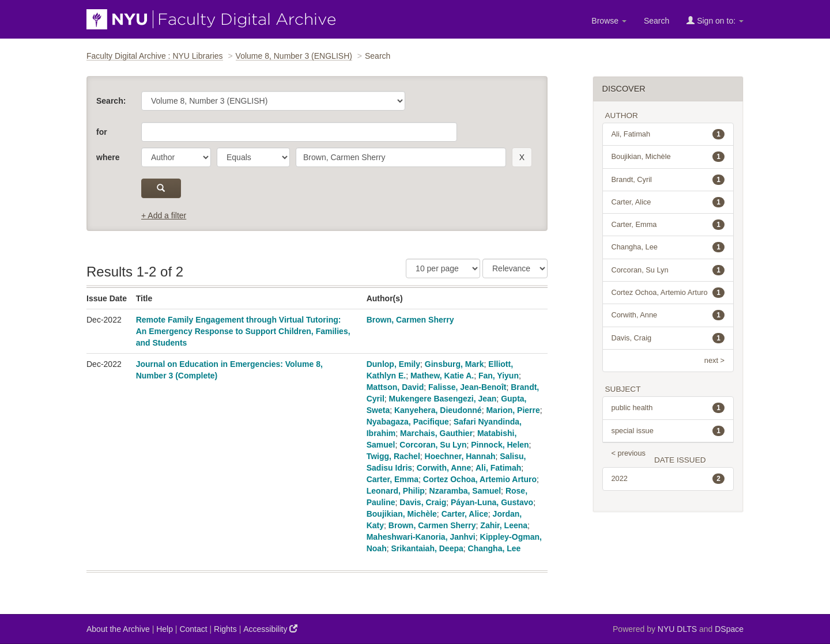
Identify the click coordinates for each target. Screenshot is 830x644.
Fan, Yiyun (499, 376)
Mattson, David (395, 387)
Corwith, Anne (444, 468)
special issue (668, 431)
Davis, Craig (423, 502)
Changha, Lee (495, 548)
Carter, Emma (393, 479)
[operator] (253, 157)
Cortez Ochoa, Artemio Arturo (480, 479)
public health (668, 408)
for (102, 132)
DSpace (729, 629)
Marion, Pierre (513, 410)
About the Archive (118, 629)
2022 (668, 479)
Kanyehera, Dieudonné (438, 410)
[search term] (401, 157)
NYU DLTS (677, 629)
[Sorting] (515, 268)
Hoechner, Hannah (460, 456)
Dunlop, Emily (393, 364)
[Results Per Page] (443, 268)
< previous (629, 453)
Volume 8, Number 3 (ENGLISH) (294, 56)
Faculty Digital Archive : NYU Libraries (155, 56)
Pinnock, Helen (500, 445)
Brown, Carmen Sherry (410, 320)
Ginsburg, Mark (454, 364)
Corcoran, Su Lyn (433, 445)
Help (165, 629)
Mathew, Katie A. (442, 376)
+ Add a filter (164, 215)
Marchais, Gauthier (436, 433)
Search (657, 21)
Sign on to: (715, 20)
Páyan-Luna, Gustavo (492, 502)
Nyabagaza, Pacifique (408, 422)
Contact (193, 629)
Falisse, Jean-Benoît (467, 387)
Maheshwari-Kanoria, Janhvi (421, 537)
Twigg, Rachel (393, 456)
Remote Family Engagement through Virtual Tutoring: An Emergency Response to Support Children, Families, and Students (243, 331)
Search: (111, 101)
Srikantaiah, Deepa (427, 548)
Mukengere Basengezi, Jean (443, 399)
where (108, 157)
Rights (225, 629)
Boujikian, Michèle (402, 514)
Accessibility (270, 629)
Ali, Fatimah (498, 468)
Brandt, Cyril (668, 180)
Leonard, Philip (396, 491)
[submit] (161, 188)
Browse (609, 21)
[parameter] (176, 157)
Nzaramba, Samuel (465, 491)
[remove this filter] (522, 157)
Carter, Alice (465, 514)
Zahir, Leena (504, 525)
